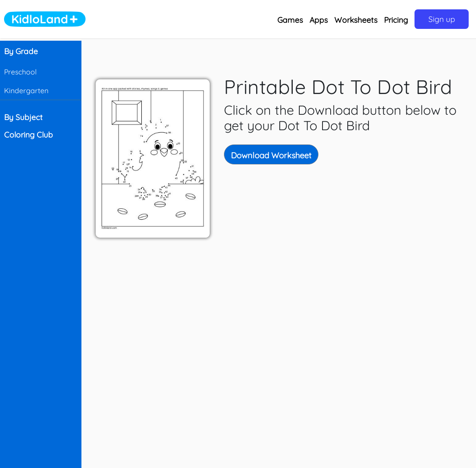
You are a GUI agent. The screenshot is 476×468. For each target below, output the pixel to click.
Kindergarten (26, 90)
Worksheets (356, 20)
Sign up (442, 19)
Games (290, 20)
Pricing (396, 20)
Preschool (20, 72)
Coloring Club (29, 135)
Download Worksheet (271, 155)
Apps (319, 20)
